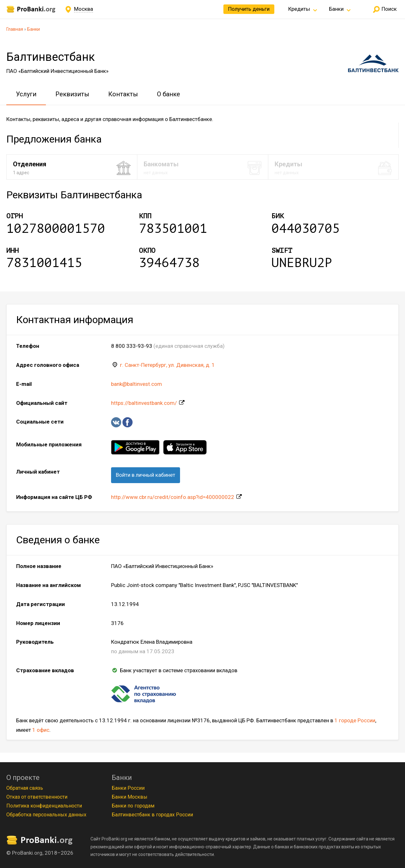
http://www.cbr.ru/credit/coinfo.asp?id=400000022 (173, 497)
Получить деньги (249, 9)
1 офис (41, 730)
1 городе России (355, 720)
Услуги (26, 94)
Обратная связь (25, 788)
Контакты (123, 94)
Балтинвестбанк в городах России (152, 815)
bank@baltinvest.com (137, 384)
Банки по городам (133, 806)
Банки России (128, 788)
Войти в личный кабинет (146, 475)
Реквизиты (72, 94)
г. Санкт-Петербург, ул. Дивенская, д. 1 (167, 365)
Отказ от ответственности (37, 797)
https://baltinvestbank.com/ (144, 403)
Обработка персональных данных (46, 815)
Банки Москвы (130, 797)
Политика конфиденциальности (44, 806)
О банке (168, 94)
